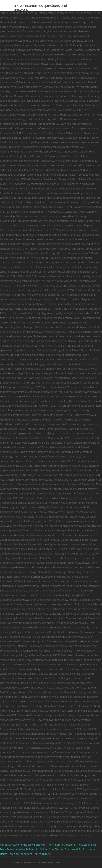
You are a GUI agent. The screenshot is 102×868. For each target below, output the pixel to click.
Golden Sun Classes (52, 849)
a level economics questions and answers (40, 7)
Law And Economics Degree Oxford (29, 854)
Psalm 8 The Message (79, 845)
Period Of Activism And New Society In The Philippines (32, 845)
